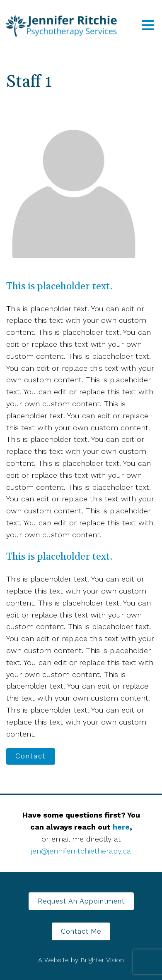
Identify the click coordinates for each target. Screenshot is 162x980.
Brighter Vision (102, 960)
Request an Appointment (81, 901)
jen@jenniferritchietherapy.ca (81, 851)
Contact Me (81, 931)
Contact (31, 756)
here (121, 827)
